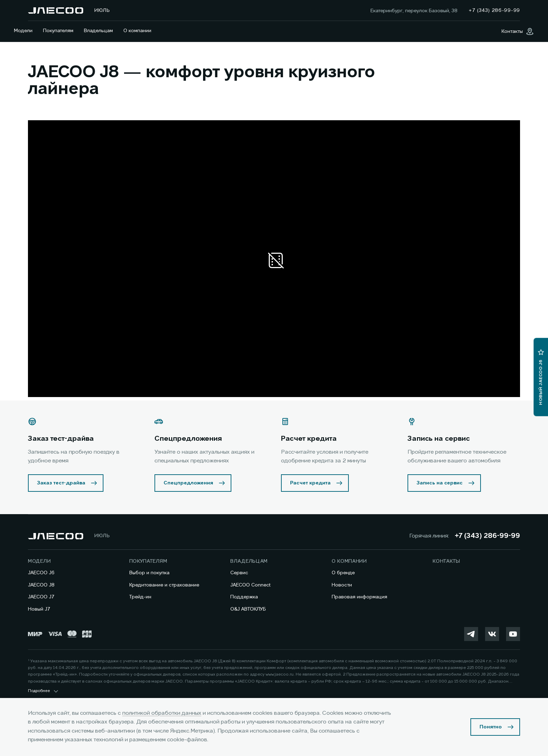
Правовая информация (359, 597)
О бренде (343, 573)
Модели (23, 31)
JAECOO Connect (250, 585)
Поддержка (244, 597)
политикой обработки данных (162, 713)
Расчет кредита (310, 483)
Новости (342, 585)
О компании (137, 31)
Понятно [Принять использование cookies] (491, 727)
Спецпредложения (188, 483)
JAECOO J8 (41, 585)
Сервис (239, 573)
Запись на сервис (440, 483)
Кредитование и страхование (164, 585)
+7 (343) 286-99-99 (487, 536)
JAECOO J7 (41, 597)
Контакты (446, 561)
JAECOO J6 (41, 573)
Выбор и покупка (149, 573)
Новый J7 (39, 609)
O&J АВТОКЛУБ (248, 609)
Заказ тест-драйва (61, 483)
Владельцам (98, 31)
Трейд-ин (140, 597)
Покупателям (58, 31)
